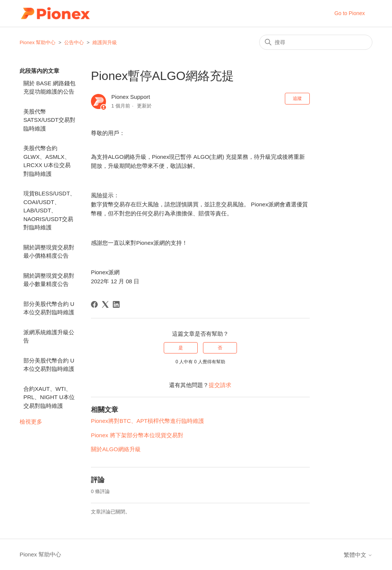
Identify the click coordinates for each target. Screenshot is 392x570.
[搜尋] (316, 42)
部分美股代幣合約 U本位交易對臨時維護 (49, 308)
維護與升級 (105, 42)
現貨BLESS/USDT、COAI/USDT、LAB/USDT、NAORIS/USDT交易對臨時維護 (49, 210)
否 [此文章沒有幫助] (220, 348)
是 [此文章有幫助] (181, 348)
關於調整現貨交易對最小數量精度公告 (49, 280)
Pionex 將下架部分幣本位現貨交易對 (137, 435)
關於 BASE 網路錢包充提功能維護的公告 (49, 88)
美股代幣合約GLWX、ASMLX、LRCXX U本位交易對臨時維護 (47, 161)
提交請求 (220, 385)
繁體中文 (358, 555)
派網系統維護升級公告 (49, 336)
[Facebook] (94, 304)
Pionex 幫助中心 (38, 42)
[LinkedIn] (116, 304)
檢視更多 (31, 422)
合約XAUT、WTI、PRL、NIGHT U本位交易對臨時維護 (49, 397)
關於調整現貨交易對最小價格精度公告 (49, 252)
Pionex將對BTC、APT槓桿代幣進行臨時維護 (148, 421)
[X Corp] (105, 304)
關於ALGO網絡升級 (116, 449)
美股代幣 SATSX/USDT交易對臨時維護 (49, 120)
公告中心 (74, 42)
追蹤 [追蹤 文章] (297, 98)
